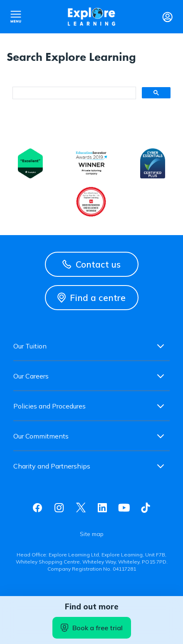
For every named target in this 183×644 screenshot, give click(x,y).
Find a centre (91, 298)
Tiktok (146, 508)
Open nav (16, 17)
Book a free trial (92, 628)
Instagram (59, 508)
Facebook (37, 508)
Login (167, 17)
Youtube (124, 508)
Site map (92, 534)
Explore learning (91, 17)
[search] (73, 93)
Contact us (91, 264)
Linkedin (102, 508)
